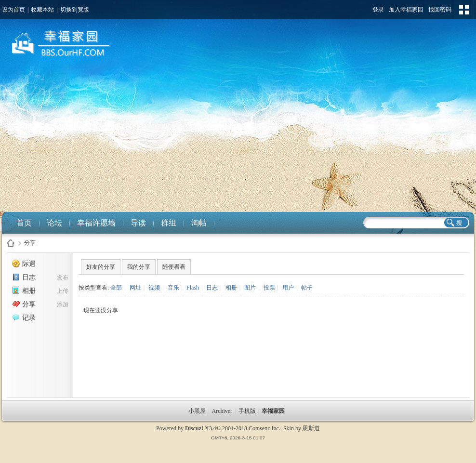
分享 (30, 243)
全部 (116, 288)
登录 (378, 10)
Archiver (222, 411)
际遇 (24, 264)
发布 (63, 278)
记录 (24, 318)
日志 (24, 277)
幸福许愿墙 (96, 223)
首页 (24, 223)
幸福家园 (274, 411)
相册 (24, 291)
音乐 (173, 288)
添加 (63, 304)
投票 (269, 288)
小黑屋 (197, 411)
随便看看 (174, 267)
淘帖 (199, 223)
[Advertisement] (238, 140)
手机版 (247, 411)
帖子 (307, 288)
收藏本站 (42, 10)
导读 (138, 223)
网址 (135, 288)
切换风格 (464, 10)
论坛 (54, 223)
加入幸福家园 (406, 10)
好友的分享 (101, 267)
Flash (193, 288)
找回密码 (440, 10)
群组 (169, 223)
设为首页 (13, 10)
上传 (63, 291)
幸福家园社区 (11, 243)
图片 (250, 288)
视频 (154, 288)
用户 (288, 288)
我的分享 (139, 267)
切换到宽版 (75, 10)
